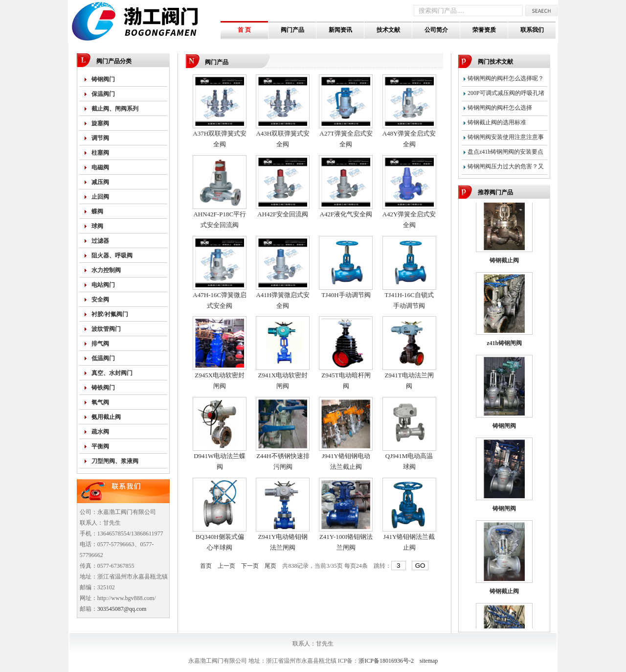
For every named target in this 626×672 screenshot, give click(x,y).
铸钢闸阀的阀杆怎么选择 (500, 108)
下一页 (250, 566)
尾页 (270, 566)
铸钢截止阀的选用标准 (497, 122)
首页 (206, 566)
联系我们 (532, 30)
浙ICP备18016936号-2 (386, 661)
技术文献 (388, 30)
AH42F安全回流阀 (283, 214)
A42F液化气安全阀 (346, 214)
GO (420, 566)
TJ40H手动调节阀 (346, 295)
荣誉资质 (484, 30)
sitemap (429, 661)
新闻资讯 (340, 30)
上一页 (226, 566)
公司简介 (436, 30)
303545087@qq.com (122, 609)
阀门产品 (292, 30)
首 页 (244, 30)
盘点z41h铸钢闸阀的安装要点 (505, 152)
